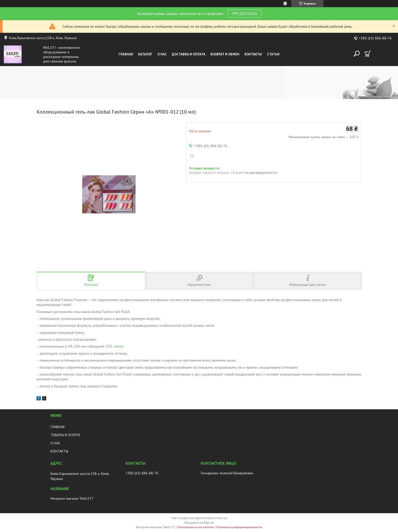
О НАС (55, 443)
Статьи (273, 54)
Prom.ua (221, 518)
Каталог (145, 54)
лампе (118, 346)
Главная (126, 54)
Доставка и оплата (189, 54)
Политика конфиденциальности (239, 527)
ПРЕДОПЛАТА (244, 13)
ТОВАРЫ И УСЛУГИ (65, 435)
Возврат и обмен (225, 54)
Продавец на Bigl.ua (199, 522)
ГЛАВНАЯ (57, 427)
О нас (162, 54)
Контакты (253, 54)
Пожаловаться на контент (196, 527)
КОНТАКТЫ (59, 451)
